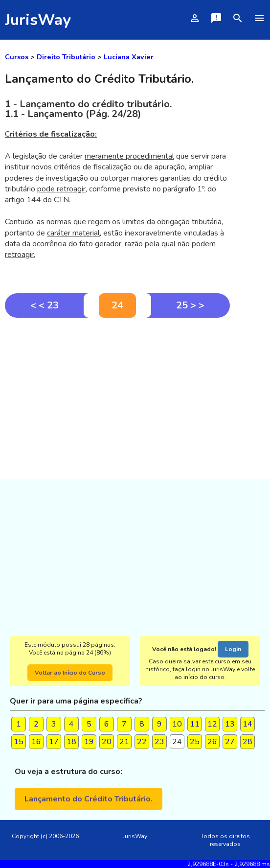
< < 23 (45, 305)
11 (195, 724)
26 (212, 742)
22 (142, 742)
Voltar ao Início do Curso (70, 673)
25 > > (190, 305)
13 (230, 724)
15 (19, 742)
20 (107, 742)
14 (247, 724)
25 (195, 742)
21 (124, 742)
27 (230, 742)
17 (54, 742)
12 (212, 724)
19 (89, 742)
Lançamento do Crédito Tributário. (89, 799)
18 (71, 742)
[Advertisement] (117, 391)
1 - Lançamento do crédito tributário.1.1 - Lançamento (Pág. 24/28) (88, 109)
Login (233, 649)
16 (36, 742)
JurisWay (38, 20)
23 (159, 742)
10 (177, 724)
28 (247, 742)
